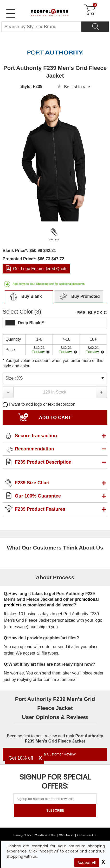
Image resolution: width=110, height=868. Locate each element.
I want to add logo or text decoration (39, 404)
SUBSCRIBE (55, 810)
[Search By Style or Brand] (41, 27)
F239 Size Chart (32, 483)
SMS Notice (67, 835)
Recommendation (34, 449)
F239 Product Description (43, 462)
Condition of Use (45, 835)
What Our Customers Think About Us (55, 548)
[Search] (95, 27)
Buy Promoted (79, 297)
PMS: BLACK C (92, 313)
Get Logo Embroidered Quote (40, 269)
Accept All (87, 863)
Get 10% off (21, 758)
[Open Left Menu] (11, 13)
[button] (8, 392)
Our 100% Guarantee (38, 496)
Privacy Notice (23, 835)
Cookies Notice (87, 835)
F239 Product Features (40, 509)
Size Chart (54, 240)
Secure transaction (36, 436)
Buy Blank (24, 297)
